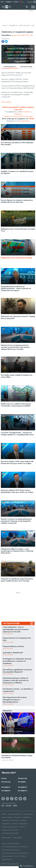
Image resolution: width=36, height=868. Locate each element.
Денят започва (24, 25)
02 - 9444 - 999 (9, 806)
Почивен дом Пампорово (10, 833)
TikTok (31, 119)
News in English (6, 838)
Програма (18, 817)
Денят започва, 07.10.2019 (22, 35)
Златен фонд (28, 814)
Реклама (31, 11)
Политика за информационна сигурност (15, 853)
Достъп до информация (19, 824)
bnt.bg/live (22, 782)
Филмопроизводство (15, 814)
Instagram (18, 114)
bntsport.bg (22, 778)
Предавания (13, 25)
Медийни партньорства (10, 830)
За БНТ (4, 814)
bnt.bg (4, 778)
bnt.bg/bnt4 (23, 791)
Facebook (26, 112)
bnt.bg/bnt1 (6, 787)
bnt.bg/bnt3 (22, 787)
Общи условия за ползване (10, 843)
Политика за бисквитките (11, 850)
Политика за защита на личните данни (15, 847)
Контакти (5, 820)
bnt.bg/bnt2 (6, 791)
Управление (26, 817)
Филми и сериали (7, 817)
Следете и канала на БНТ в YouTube (18, 116)
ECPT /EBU (22, 856)
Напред (23, 820)
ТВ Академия (6, 824)
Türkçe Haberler (17, 838)
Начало (5, 25)
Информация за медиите (10, 827)
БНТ (2, 2)
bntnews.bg (6, 782)
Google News (25, 121)
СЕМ (16, 856)
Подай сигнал (15, 820)
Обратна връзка (7, 856)
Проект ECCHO (7, 859)
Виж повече (6, 102)
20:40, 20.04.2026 (8, 760)
